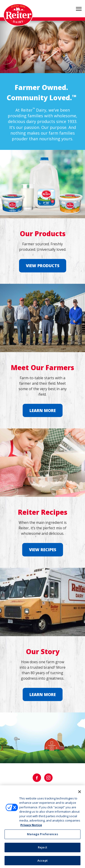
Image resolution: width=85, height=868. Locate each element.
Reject (42, 849)
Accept (42, 862)
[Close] (80, 793)
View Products (43, 266)
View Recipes (43, 550)
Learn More (43, 410)
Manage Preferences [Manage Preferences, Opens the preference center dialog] (42, 836)
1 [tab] (43, 65)
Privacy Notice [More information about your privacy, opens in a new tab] (31, 826)
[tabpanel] (42, 47)
